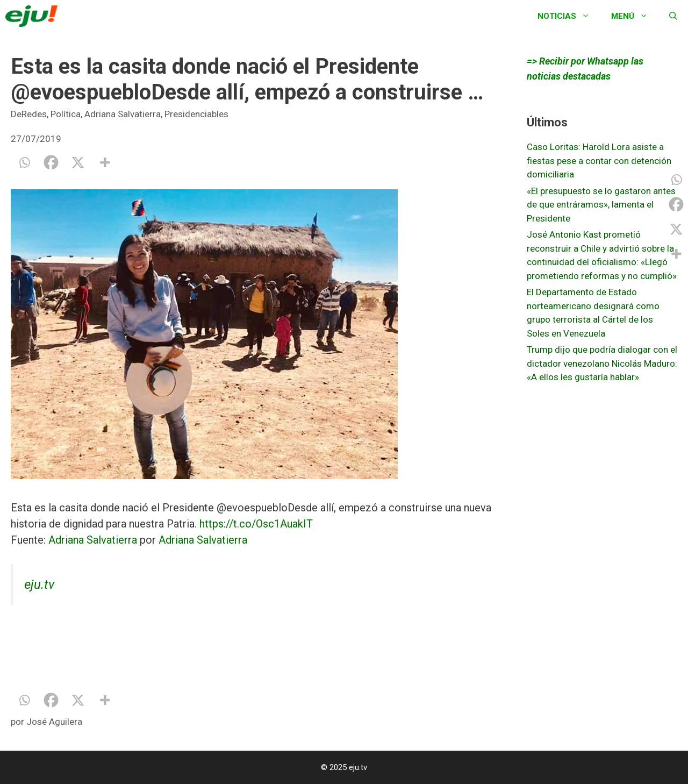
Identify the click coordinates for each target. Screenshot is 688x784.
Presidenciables (196, 114)
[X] (78, 162)
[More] (105, 162)
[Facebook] (51, 162)
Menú (635, 16)
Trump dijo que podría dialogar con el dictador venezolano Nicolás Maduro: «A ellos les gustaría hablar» (602, 363)
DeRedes (29, 114)
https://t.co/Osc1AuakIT (256, 524)
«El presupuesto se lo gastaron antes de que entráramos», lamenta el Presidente (601, 205)
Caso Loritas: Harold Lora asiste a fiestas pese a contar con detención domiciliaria (599, 161)
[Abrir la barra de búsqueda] (673, 16)
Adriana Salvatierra (123, 114)
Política (66, 114)
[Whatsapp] (24, 162)
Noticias (569, 16)
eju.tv (39, 585)
